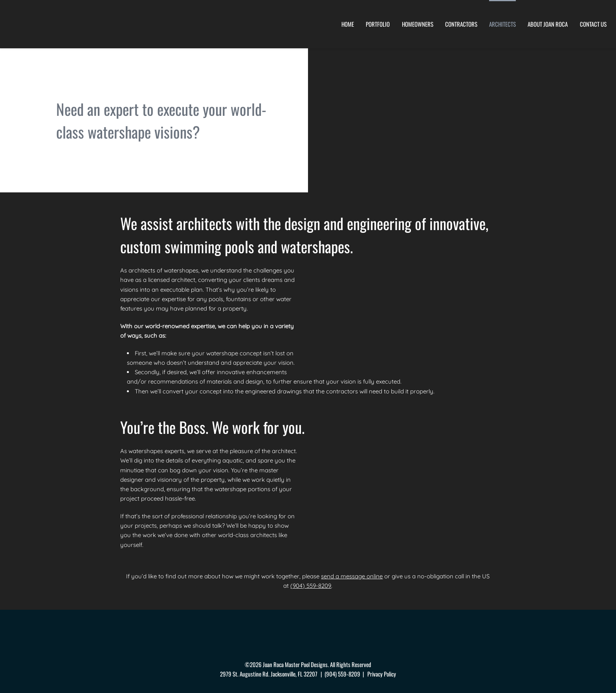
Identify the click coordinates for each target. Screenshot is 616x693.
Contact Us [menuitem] (593, 24)
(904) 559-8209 (311, 586)
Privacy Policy (382, 673)
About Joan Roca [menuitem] (548, 24)
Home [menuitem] (348, 24)
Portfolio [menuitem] (378, 24)
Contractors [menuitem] (461, 24)
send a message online (352, 576)
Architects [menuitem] (502, 24)
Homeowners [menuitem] (418, 24)
